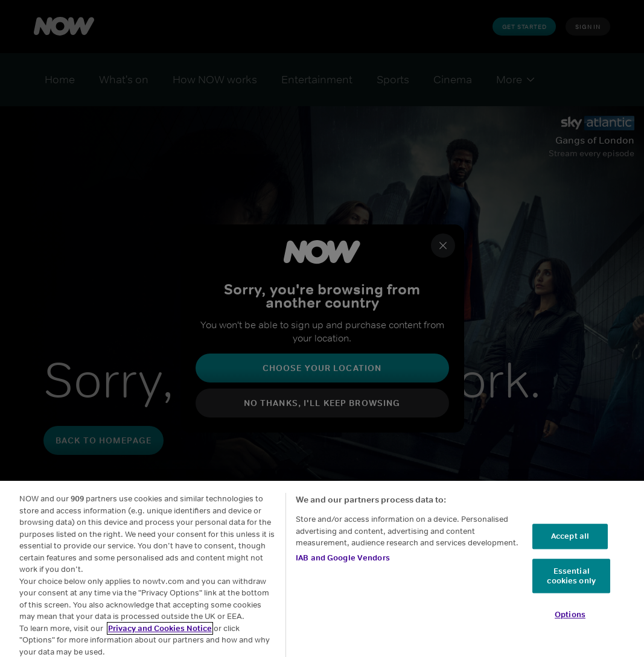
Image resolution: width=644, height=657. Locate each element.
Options (570, 622)
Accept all (570, 544)
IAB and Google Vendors (343, 565)
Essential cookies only (571, 583)
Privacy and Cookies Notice (160, 636)
